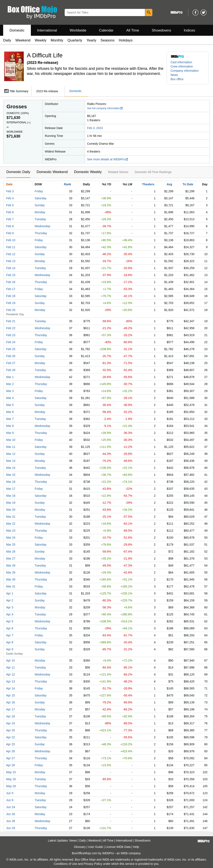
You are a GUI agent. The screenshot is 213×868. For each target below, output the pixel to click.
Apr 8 (10, 642)
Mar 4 (10, 398)
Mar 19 (11, 503)
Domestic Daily (18, 172)
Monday (40, 212)
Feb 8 (10, 226)
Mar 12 (11, 454)
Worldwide (78, 30)
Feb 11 (11, 247)
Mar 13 (11, 461)
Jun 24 (11, 807)
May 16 (11, 779)
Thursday (41, 233)
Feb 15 (11, 275)
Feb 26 (11, 356)
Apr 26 (10, 751)
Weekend (23, 40)
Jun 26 (11, 814)
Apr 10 (10, 660)
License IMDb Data (118, 847)
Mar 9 (10, 433)
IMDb (124, 853)
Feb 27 (11, 363)
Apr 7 (10, 635)
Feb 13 (11, 261)
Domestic (17, 30)
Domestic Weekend (52, 172)
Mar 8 (10, 426)
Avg (169, 184)
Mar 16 (11, 482)
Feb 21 (11, 321)
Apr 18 (10, 716)
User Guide (96, 847)
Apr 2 (10, 600)
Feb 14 (11, 268)
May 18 (11, 786)
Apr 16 (10, 702)
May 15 (11, 772)
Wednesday (42, 226)
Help (136, 847)
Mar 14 (11, 468)
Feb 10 (11, 240)
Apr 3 (10, 607)
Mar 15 (11, 475)
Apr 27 (10, 758)
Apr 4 (10, 614)
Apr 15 (10, 695)
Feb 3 (10, 191)
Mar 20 (11, 510)
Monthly (57, 40)
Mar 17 (11, 489)
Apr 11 (10, 667)
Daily (7, 40)
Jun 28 (11, 821)
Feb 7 (10, 219)
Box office (177, 79)
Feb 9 (10, 233)
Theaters (148, 184)
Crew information (182, 66)
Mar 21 (11, 517)
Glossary (80, 847)
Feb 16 (11, 282)
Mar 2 (10, 384)
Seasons (108, 40)
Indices (190, 30)
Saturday (41, 198)
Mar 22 (11, 524)
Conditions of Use (65, 864)
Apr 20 (10, 730)
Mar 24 (11, 538)
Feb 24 (11, 342)
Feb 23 (11, 335)
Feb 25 (11, 349)
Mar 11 (11, 447)
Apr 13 (10, 681)
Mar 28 (11, 565)
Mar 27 (11, 558)
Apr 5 (10, 621)
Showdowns (161, 30)
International (47, 30)
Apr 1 (10, 593)
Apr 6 (10, 628)
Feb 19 (11, 303)
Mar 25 (11, 545)
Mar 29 (11, 572)
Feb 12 (11, 254)
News (174, 75)
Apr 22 (10, 737)
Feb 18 (11, 296)
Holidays (126, 40)
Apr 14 (10, 688)
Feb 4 (10, 198)
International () (18, 122)
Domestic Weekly (88, 172)
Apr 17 (10, 709)
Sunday (40, 205)
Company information (185, 71)
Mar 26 (11, 552)
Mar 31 (11, 586)
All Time (133, 30)
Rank (67, 184)
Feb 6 (10, 212)
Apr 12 (10, 674)
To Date (188, 184)
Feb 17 (11, 289)
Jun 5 (10, 793)
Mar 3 (10, 391)
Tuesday (40, 219)
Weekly (40, 40)
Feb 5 (10, 205)
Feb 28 (11, 370)
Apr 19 (10, 723)
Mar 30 (11, 579)
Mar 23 (11, 531)
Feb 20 (11, 310)
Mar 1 (10, 377)
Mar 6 (10, 412)
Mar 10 (11, 440)
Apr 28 (10, 765)
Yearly (91, 40)
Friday (39, 191)
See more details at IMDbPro (108, 159)
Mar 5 (10, 405)
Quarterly (75, 40)
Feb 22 (11, 328)
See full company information (105, 108)
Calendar (106, 30)
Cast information (181, 62)
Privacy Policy (93, 864)
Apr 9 (10, 649)
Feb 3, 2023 (95, 128)
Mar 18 (11, 496)
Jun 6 (10, 800)
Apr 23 (10, 744)
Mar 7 (10, 419)
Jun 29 (11, 828)
